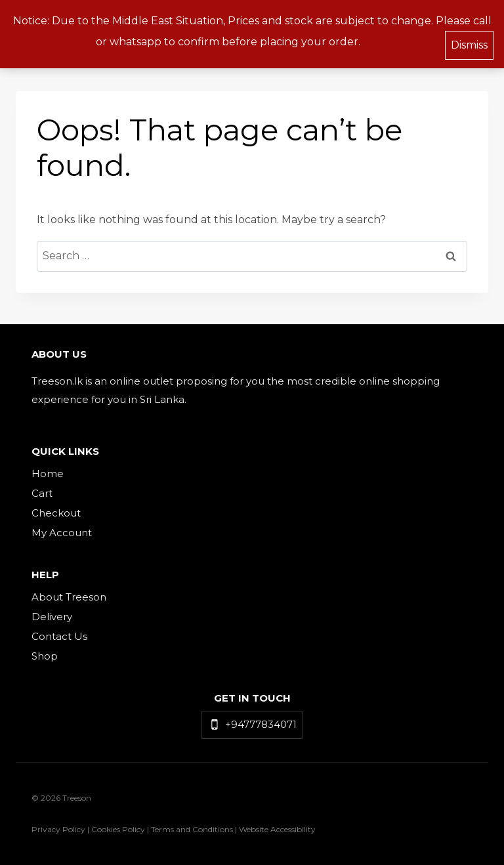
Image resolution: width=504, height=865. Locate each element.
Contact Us (59, 636)
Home (48, 474)
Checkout (56, 513)
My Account (62, 533)
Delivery (52, 617)
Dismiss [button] (469, 42)
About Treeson (69, 597)
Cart (42, 493)
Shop (45, 656)
